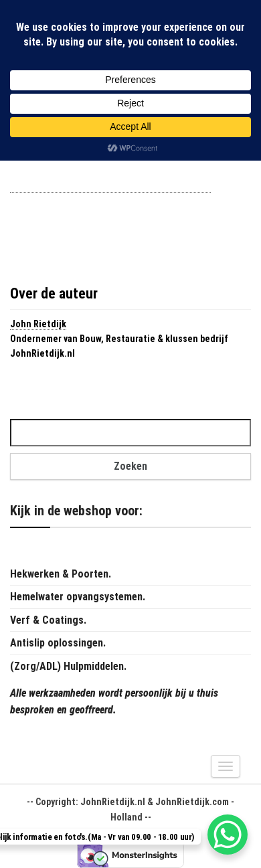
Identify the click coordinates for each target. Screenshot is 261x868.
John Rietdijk (38, 324)
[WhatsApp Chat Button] (228, 835)
